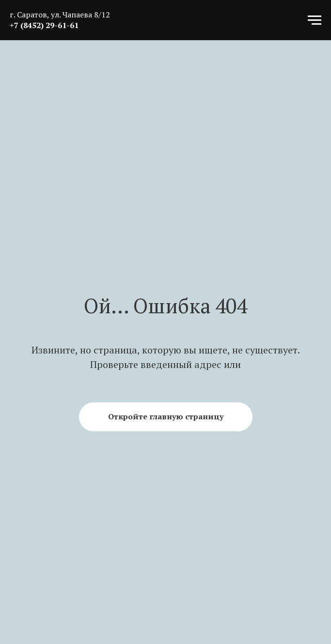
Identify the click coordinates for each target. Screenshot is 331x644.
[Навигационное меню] (315, 20)
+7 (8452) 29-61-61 (44, 25)
